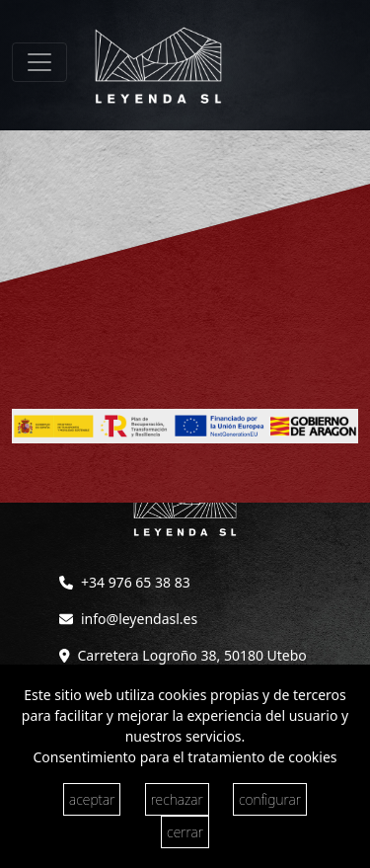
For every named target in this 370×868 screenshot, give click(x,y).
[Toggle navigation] (39, 62)
